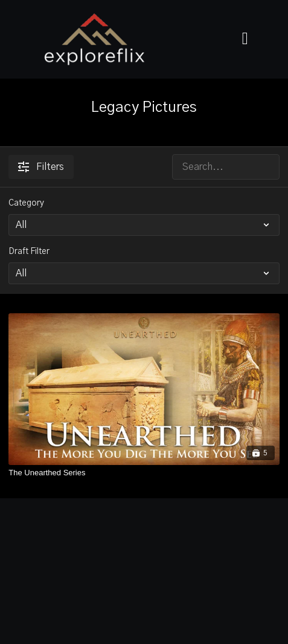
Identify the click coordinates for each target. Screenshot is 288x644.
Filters (41, 167)
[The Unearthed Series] (144, 473)
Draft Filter (29, 252)
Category (26, 203)
